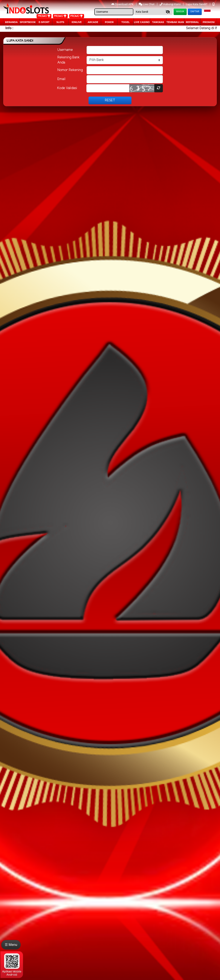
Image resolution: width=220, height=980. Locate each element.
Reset (110, 100)
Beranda (11, 22)
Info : (9, 28)
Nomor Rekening (70, 70)
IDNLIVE (77, 22)
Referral (192, 22)
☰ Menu (11, 945)
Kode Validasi (67, 88)
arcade (93, 22)
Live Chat (147, 4)
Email (61, 79)
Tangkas (158, 22)
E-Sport (44, 22)
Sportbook (28, 22)
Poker (109, 22)
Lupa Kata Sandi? (197, 4)
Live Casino (142, 22)
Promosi (209, 22)
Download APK (123, 4)
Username (65, 50)
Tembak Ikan (175, 22)
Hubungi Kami (170, 4)
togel (125, 22)
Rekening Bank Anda (69, 60)
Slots (60, 22)
